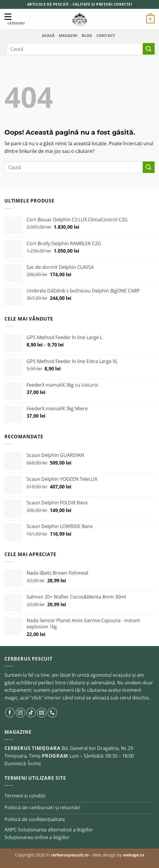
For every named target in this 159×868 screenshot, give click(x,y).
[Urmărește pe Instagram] (21, 713)
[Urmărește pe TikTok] (31, 713)
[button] (150, 19)
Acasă (48, 35)
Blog (87, 35)
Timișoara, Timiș (23, 756)
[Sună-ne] (52, 713)
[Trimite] (149, 49)
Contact (106, 35)
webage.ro (134, 855)
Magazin (68, 35)
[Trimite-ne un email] (42, 713)
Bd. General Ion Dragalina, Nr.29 (97, 748)
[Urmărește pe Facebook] (10, 713)
